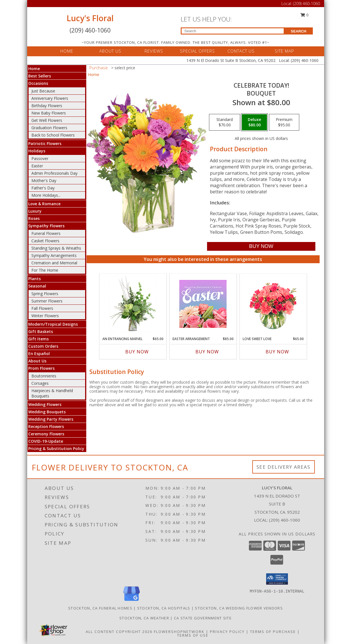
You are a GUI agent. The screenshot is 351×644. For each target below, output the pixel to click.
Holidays (37, 151)
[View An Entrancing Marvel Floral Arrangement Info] (133, 304)
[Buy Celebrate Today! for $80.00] (261, 246)
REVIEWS (154, 51)
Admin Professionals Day (54, 173)
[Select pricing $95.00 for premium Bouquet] (284, 122)
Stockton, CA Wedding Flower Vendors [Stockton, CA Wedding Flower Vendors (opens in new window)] (239, 608)
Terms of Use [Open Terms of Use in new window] (193, 635)
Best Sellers (40, 76)
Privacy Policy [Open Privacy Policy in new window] (227, 632)
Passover (40, 158)
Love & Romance (44, 204)
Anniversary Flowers (50, 98)
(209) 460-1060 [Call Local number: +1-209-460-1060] (306, 4)
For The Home (45, 270)
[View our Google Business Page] (132, 601)
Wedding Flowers (45, 404)
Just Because (43, 91)
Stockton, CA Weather (144, 618)
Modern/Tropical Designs (53, 324)
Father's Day (43, 188)
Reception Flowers (46, 426)
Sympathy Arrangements (54, 255)
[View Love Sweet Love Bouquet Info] (273, 304)
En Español (39, 354)
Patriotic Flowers (45, 143)
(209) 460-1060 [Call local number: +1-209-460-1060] (285, 520)
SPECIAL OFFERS (197, 51)
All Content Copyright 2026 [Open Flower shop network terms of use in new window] (119, 632)
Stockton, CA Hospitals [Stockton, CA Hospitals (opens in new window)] (164, 608)
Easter (37, 166)
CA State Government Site (203, 618)
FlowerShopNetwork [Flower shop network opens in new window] (179, 632)
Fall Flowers (42, 308)
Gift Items (38, 339)
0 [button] (304, 15)
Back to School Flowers (53, 135)
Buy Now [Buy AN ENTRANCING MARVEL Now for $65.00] (137, 352)
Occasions (38, 83)
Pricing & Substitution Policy (56, 449)
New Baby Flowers (49, 113)
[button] (277, 579)
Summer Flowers (47, 301)
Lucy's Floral (90, 18)
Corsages (40, 383)
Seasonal (37, 286)
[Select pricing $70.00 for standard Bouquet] (225, 122)
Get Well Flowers (47, 120)
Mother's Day (44, 181)
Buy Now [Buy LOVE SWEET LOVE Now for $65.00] (277, 352)
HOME (67, 51)
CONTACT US (241, 51)
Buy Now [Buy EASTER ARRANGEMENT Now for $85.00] (207, 352)
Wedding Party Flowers (51, 419)
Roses (34, 218)
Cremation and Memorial (54, 263)
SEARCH (299, 31)
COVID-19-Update (46, 441)
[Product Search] (233, 31)
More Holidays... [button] (46, 195)
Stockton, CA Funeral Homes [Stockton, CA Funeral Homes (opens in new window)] (100, 608)
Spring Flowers (45, 294)
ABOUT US (110, 51)
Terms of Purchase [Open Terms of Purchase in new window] (273, 632)
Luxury (35, 211)
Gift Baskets (41, 331)
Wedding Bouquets (47, 412)
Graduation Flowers (49, 128)
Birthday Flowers (47, 106)
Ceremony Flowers (46, 434)
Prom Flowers (41, 368)
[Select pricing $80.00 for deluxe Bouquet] (254, 122)
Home (34, 69)
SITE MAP (284, 51)
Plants (35, 279)
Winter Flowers (45, 316)
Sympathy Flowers (46, 226)
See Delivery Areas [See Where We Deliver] (284, 467)
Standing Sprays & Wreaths (56, 248)
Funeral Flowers (46, 233)
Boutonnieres (44, 376)
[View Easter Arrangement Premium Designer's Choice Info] (203, 304)
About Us (37, 361)
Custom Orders (43, 346)
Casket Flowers (45, 241)
